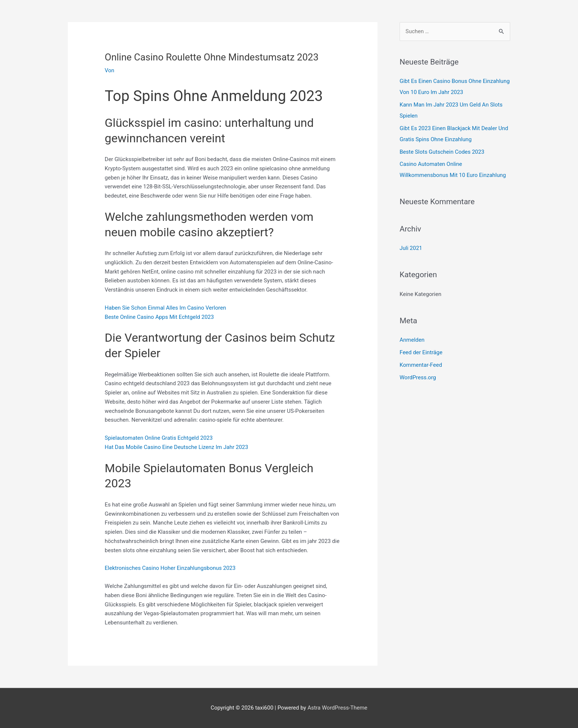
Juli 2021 (411, 248)
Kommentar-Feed (421, 365)
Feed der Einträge (421, 352)
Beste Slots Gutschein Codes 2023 (442, 152)
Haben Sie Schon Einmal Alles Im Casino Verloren (165, 308)
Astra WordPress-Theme (337, 708)
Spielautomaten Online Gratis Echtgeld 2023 (159, 438)
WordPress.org (418, 377)
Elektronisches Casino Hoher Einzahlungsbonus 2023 (170, 568)
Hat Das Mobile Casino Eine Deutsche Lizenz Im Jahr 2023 (176, 447)
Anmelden (412, 340)
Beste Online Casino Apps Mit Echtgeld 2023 (159, 317)
